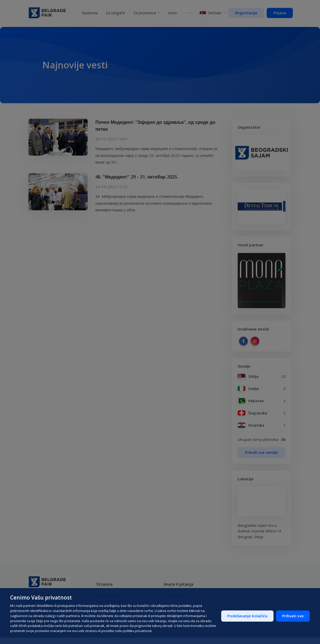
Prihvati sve (293, 616)
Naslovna (92, 12)
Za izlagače (118, 12)
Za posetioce (149, 12)
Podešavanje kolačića (247, 616)
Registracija (246, 13)
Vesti (174, 12)
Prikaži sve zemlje (261, 452)
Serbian (211, 13)
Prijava (280, 13)
